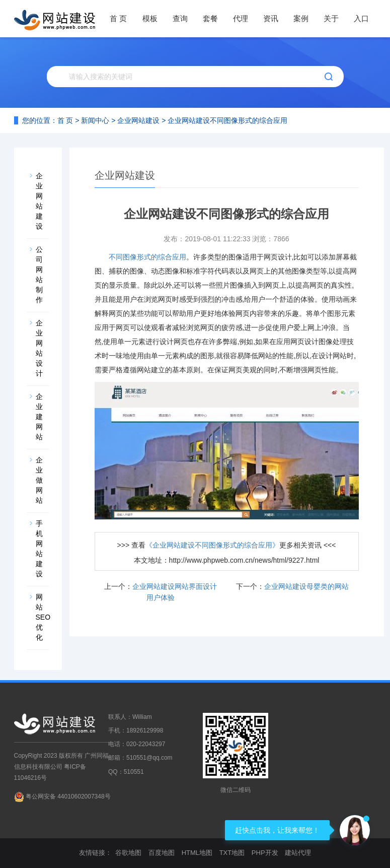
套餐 (210, 18)
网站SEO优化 (43, 617)
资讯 (271, 18)
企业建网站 (39, 417)
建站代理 (298, 853)
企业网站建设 (138, 120)
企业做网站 (39, 480)
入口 (361, 18)
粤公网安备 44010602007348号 (68, 796)
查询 (180, 18)
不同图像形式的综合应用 (147, 257)
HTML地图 (197, 853)
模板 (150, 18)
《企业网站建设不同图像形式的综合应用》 (212, 545)
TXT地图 (232, 853)
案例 (301, 18)
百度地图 (162, 853)
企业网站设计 (39, 348)
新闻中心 (95, 120)
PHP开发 (265, 853)
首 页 (118, 18)
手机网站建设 (39, 549)
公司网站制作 (39, 275)
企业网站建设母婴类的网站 (306, 586)
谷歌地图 (128, 853)
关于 (331, 18)
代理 (241, 18)
